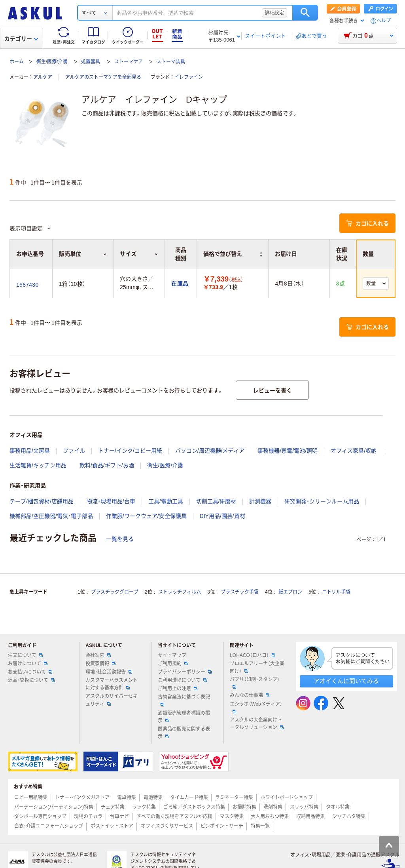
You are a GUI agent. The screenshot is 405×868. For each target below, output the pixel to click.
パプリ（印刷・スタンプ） (255, 683)
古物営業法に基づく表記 (184, 700)
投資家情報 (100, 664)
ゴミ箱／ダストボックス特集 (194, 807)
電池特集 (153, 798)
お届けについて (28, 664)
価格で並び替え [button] (233, 254)
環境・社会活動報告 (109, 672)
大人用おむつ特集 (270, 817)
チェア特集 (113, 807)
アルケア (43, 77)
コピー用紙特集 (31, 798)
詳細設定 (274, 13)
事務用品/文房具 (30, 451)
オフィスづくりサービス (167, 826)
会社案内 (98, 655)
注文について (25, 655)
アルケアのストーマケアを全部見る (103, 77)
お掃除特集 (244, 807)
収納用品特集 (310, 817)
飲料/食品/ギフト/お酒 (107, 465)
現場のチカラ (88, 817)
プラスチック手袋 (240, 592)
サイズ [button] (139, 254)
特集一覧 (260, 826)
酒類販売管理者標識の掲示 (184, 717)
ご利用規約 (173, 664)
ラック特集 (144, 807)
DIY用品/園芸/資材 (222, 516)
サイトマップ (172, 655)
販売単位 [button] (83, 254)
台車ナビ (119, 817)
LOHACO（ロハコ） (253, 655)
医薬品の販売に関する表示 (184, 733)
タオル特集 (338, 807)
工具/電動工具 (166, 501)
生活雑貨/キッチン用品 (38, 465)
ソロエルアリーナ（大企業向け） (257, 667)
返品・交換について (31, 680)
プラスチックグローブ (115, 592)
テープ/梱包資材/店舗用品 (42, 501)
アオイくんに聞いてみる (346, 681)
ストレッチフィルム (180, 592)
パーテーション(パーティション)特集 (54, 807)
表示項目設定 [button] (30, 228)
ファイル (74, 451)
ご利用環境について (182, 680)
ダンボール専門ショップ (40, 817)
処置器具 (91, 62)
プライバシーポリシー (185, 672)
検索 (305, 13)
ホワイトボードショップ (287, 798)
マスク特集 (232, 817)
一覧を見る (120, 539)
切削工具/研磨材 (216, 501)
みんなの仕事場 (250, 695)
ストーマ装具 (171, 62)
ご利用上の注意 (178, 689)
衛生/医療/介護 (52, 62)
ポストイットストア (112, 826)
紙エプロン (290, 592)
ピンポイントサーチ (222, 826)
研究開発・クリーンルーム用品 (322, 501)
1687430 (27, 285)
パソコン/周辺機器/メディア (210, 451)
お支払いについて (30, 672)
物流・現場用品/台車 (111, 501)
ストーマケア (129, 62)
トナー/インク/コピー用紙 (130, 451)
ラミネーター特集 (234, 798)
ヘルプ (384, 21)
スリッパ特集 (304, 807)
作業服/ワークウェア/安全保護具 (146, 516)
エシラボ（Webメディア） (256, 707)
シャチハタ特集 (349, 817)
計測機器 (260, 501)
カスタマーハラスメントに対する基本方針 (112, 684)
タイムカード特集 (189, 798)
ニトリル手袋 (336, 592)
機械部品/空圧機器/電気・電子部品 (51, 516)
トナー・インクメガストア (82, 798)
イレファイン (189, 77)
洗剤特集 (273, 807)
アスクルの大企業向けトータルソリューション (257, 724)
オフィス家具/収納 (354, 451)
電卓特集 (127, 798)
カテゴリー (21, 39)
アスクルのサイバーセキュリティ (112, 700)
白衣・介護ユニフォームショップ (49, 826)
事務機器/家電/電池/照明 (288, 451)
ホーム (17, 62)
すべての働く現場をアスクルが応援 (174, 817)
